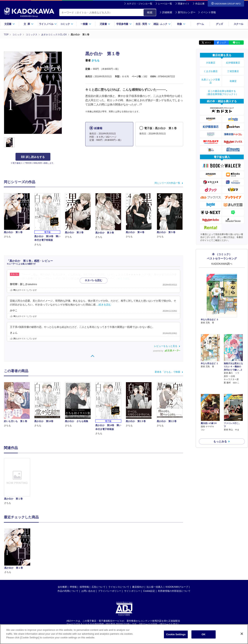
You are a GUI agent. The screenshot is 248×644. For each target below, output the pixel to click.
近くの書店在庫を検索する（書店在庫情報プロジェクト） (222, 91)
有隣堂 (233, 80)
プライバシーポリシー (110, 591)
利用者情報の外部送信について (174, 591)
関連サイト (184, 4)
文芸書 (10, 24)
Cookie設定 (149, 591)
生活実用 (143, 24)
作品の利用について (68, 591)
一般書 (86, 24)
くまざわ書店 (211, 70)
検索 (150, 12)
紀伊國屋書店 (233, 63)
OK (203, 634)
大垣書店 (211, 63)
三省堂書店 (233, 70)
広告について (99, 587)
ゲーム (200, 24)
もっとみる (220, 419)
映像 (181, 24)
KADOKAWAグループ (177, 587)
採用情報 (84, 587)
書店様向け (138, 587)
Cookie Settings (176, 634)
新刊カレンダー (185, 12)
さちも (96, 60)
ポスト (208, 42)
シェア (223, 42)
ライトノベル (48, 24)
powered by (167, 351)
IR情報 (73, 587)
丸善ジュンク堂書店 (211, 80)
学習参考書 (124, 24)
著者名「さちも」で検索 (167, 372)
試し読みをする (33, 157)
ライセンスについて (119, 587)
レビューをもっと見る (166, 346)
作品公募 (200, 4)
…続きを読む (123, 278)
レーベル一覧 (165, 4)
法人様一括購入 (155, 587)
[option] (19, 481)
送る (238, 42)
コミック (67, 24)
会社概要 (62, 587)
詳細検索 (166, 12)
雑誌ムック (162, 24)
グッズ (219, 24)
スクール (238, 24)
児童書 (105, 24)
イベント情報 (207, 12)
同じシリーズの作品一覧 (167, 183)
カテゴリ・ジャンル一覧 (139, 4)
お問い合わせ (88, 591)
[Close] (242, 634)
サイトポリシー (132, 591)
